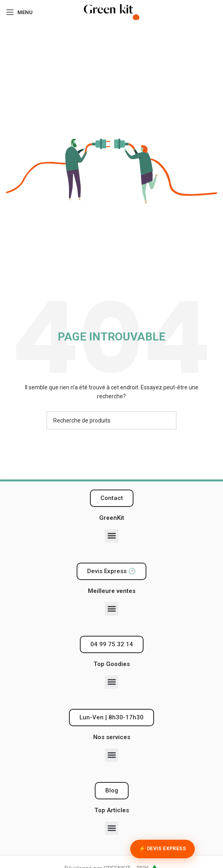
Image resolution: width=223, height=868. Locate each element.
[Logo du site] (112, 12)
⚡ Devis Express (163, 849)
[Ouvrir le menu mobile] (19, 12)
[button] (111, 536)
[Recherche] (112, 420)
